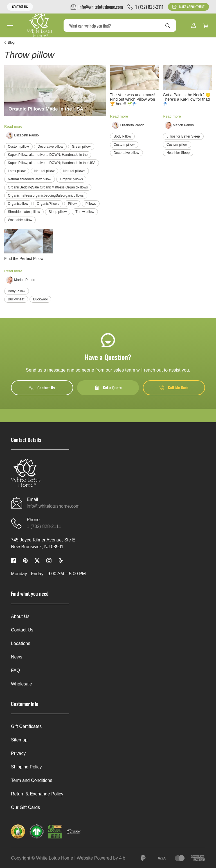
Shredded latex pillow (24, 212)
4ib (122, 858)
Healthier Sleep (178, 153)
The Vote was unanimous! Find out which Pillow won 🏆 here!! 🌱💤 (133, 99)
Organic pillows (71, 179)
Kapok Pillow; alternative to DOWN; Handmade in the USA (52, 163)
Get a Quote (108, 387)
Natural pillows (74, 171)
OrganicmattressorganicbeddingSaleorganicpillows (46, 195)
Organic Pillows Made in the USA (46, 109)
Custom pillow (18, 147)
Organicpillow (18, 204)
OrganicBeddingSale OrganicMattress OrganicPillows (48, 187)
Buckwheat (16, 299)
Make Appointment (188, 7)
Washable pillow (20, 220)
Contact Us (20, 7)
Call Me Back (174, 387)
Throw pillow (85, 212)
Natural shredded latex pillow (30, 179)
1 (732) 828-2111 (44, 526)
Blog (11, 42)
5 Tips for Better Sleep (183, 136)
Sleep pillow (58, 212)
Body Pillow (122, 136)
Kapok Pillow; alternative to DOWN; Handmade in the (48, 155)
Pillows (91, 204)
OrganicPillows (48, 204)
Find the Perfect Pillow (24, 258)
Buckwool (40, 299)
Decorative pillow (50, 147)
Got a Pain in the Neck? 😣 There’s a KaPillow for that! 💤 (187, 99)
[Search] (120, 25)
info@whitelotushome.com (53, 506)
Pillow (72, 204)
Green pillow (81, 147)
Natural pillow (44, 171)
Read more (13, 126)
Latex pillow (17, 171)
